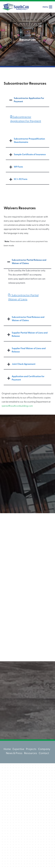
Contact (44, 753)
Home (7, 749)
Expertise (18, 749)
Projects (31, 749)
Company (44, 749)
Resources (31, 753)
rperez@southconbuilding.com (17, 412)
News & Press (14, 753)
